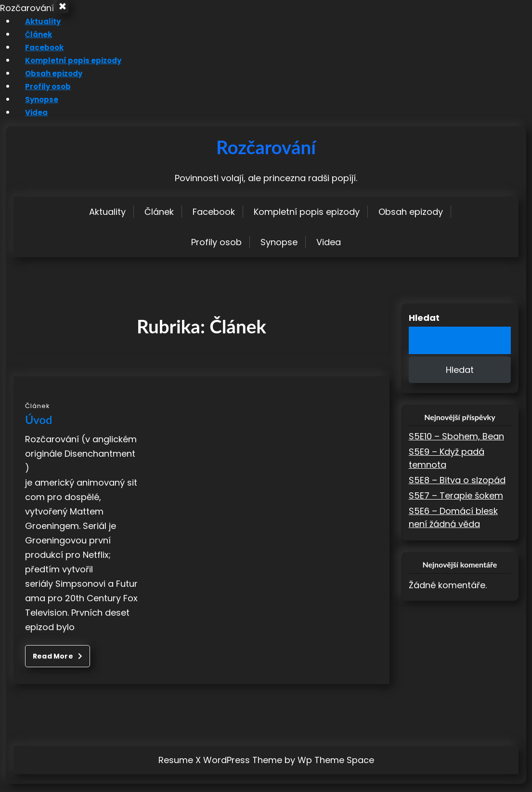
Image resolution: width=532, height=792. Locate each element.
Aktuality (34, 29)
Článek (30, 42)
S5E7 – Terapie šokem (456, 504)
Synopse (34, 107)
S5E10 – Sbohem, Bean (456, 444)
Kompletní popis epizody (68, 68)
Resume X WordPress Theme (220, 768)
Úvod (39, 428)
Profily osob (41, 94)
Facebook (37, 55)
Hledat (424, 326)
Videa (28, 120)
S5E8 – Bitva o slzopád (457, 488)
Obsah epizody (48, 81)
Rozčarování (266, 155)
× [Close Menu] (66, 11)
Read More (58, 664)
